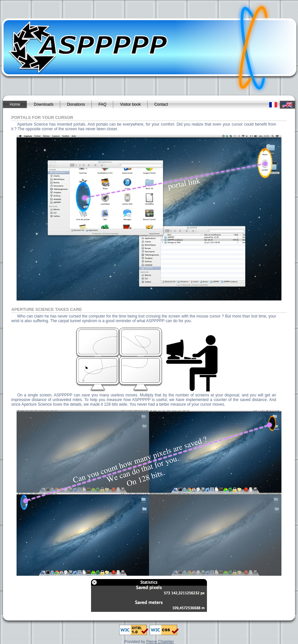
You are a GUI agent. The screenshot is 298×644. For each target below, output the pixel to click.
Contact (161, 104)
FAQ (102, 104)
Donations (76, 104)
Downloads (44, 104)
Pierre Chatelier (160, 642)
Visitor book (130, 104)
